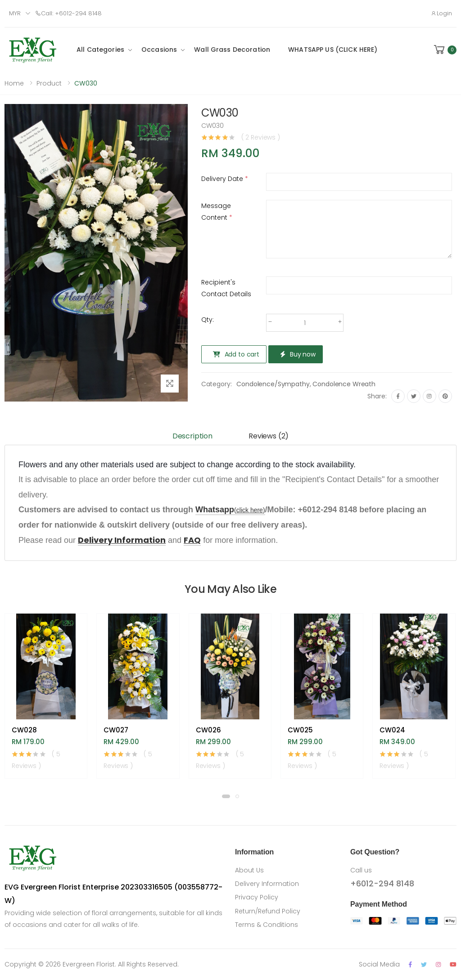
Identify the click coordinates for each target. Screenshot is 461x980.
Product (49, 83)
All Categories (100, 50)
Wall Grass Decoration (232, 50)
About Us (249, 870)
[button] (444, 50)
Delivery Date (225, 179)
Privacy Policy (257, 897)
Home (14, 83)
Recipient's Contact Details (226, 288)
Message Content (217, 212)
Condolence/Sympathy (273, 384)
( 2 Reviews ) (261, 137)
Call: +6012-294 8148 (68, 13)
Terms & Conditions (267, 925)
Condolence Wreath (344, 384)
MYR (15, 13)
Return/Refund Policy (268, 911)
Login (441, 13)
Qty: (208, 320)
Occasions (159, 50)
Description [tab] (192, 436)
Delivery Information (267, 884)
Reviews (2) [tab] (269, 436)
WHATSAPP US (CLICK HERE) (333, 50)
